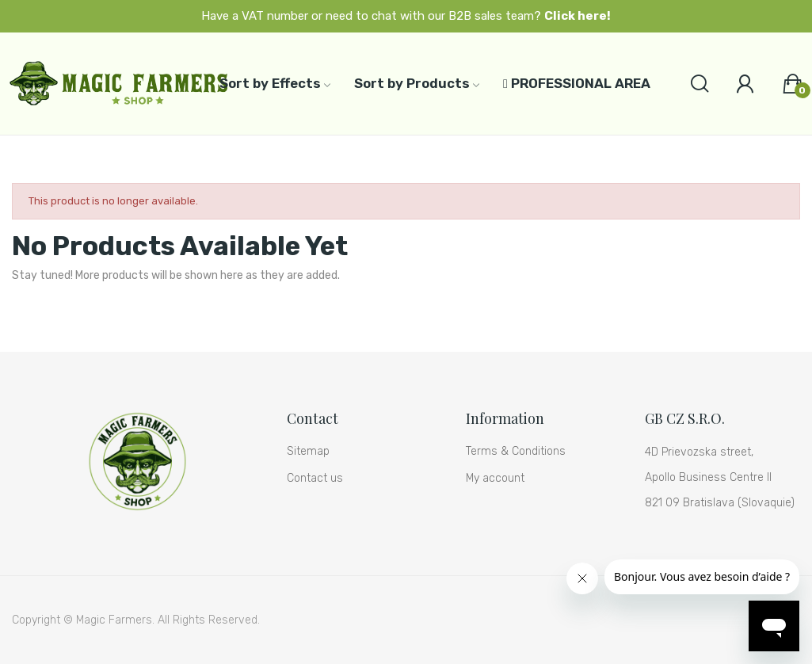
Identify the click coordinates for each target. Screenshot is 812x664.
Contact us (315, 478)
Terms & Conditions (516, 451)
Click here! (578, 16)
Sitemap (308, 451)
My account (495, 478)
